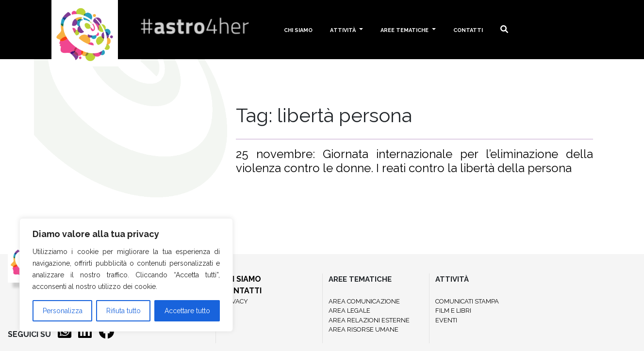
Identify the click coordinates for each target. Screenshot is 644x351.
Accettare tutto (187, 311)
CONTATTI (242, 291)
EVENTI (446, 320)
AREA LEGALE (349, 311)
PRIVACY (235, 301)
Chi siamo (298, 29)
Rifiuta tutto (124, 311)
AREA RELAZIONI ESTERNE (369, 320)
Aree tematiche (405, 29)
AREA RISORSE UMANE (363, 329)
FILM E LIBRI (453, 311)
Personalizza (63, 311)
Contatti (468, 29)
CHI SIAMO (241, 279)
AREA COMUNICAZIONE (364, 301)
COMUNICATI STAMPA (467, 301)
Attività (344, 29)
